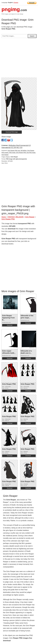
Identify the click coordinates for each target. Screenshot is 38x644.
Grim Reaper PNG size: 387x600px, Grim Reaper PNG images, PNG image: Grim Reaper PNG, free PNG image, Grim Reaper (19, 153)
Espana (16, 2)
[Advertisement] (19, 59)
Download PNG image (12, 132)
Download (10, 325)
